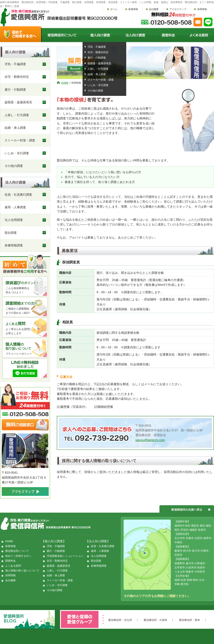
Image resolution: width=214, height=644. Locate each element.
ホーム (114, 9)
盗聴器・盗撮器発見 (99, 63)
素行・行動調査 (97, 58)
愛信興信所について (17, 551)
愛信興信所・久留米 (155, 620)
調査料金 (10, 561)
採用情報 (202, 9)
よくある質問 (13, 566)
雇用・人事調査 (15, 207)
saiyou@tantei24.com (150, 440)
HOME (65, 83)
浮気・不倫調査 (97, 47)
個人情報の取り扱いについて (22, 571)
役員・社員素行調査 (18, 195)
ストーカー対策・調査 (101, 80)
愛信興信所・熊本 (190, 620)
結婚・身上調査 (97, 74)
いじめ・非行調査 (98, 85)
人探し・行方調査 (98, 69)
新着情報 (133, 9)
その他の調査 (95, 91)
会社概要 (154, 9)
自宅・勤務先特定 (98, 52)
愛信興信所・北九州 (120, 620)
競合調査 (11, 233)
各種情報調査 (14, 245)
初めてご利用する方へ (18, 556)
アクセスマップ (178, 9)
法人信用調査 (14, 220)
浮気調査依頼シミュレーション (65, 556)
